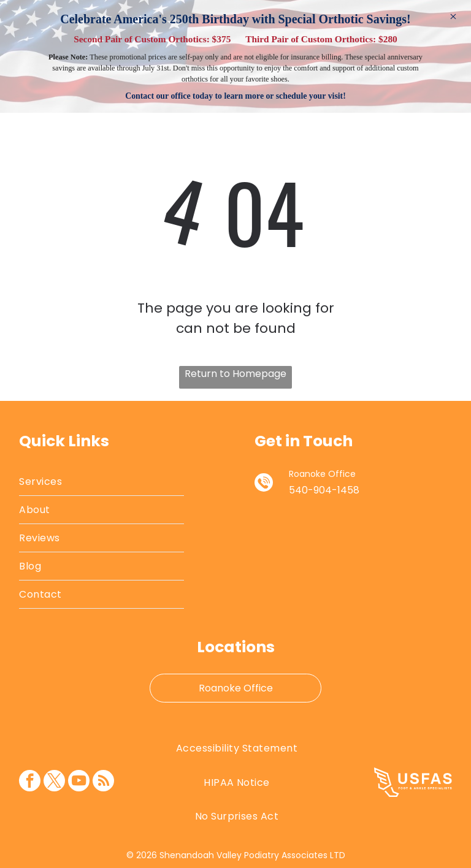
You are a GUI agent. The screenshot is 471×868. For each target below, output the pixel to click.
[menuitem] (101, 482)
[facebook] (30, 782)
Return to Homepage (235, 374)
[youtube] (79, 782)
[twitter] (54, 782)
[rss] (103, 782)
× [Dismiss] (453, 16)
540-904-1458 (324, 490)
